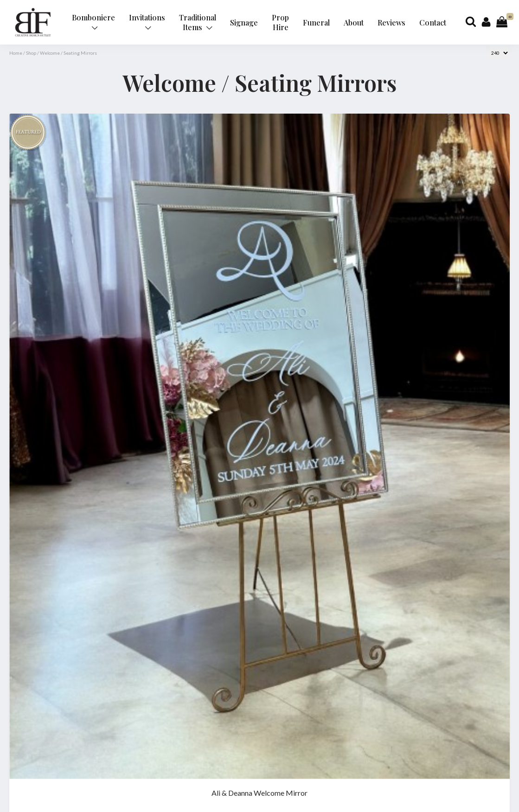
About (354, 22)
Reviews (391, 22)
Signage (244, 22)
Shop (31, 53)
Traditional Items (198, 22)
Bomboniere (93, 22)
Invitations (147, 22)
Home (16, 53)
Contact (433, 22)
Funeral (316, 22)
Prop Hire (280, 22)
